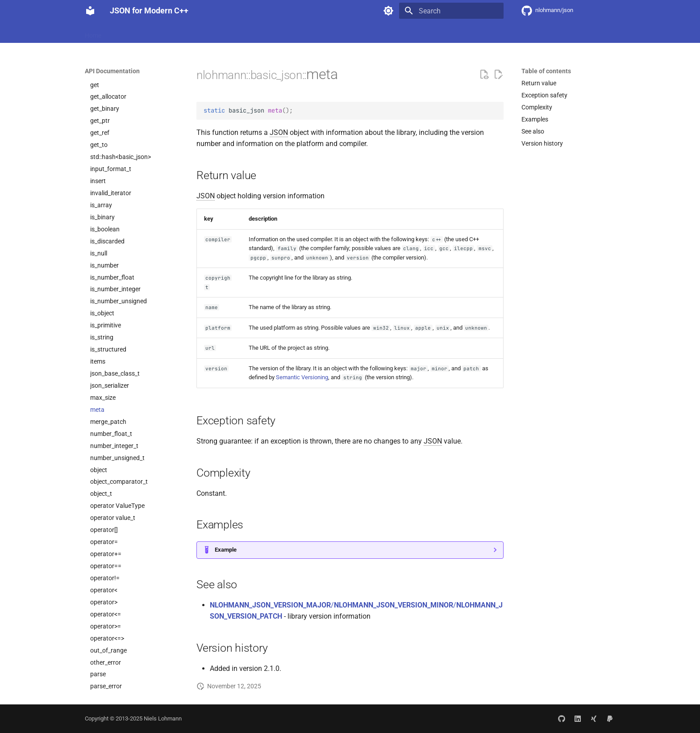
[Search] (451, 11)
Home (93, 33)
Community (270, 33)
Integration (163, 33)
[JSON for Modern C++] (90, 11)
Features (124, 33)
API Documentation (216, 33)
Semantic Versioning (302, 377)
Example (226, 550)
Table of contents (546, 71)
